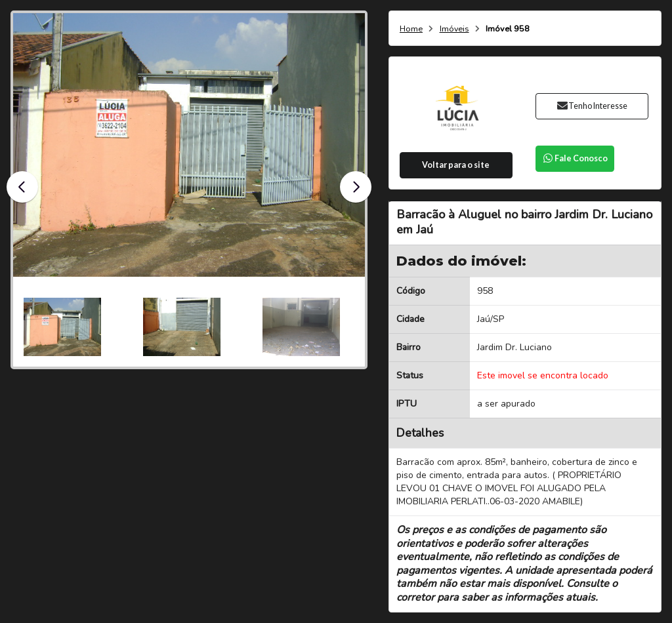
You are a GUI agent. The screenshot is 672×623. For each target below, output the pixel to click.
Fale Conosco (575, 158)
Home (411, 29)
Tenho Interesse (592, 106)
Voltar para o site (456, 165)
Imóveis (454, 29)
